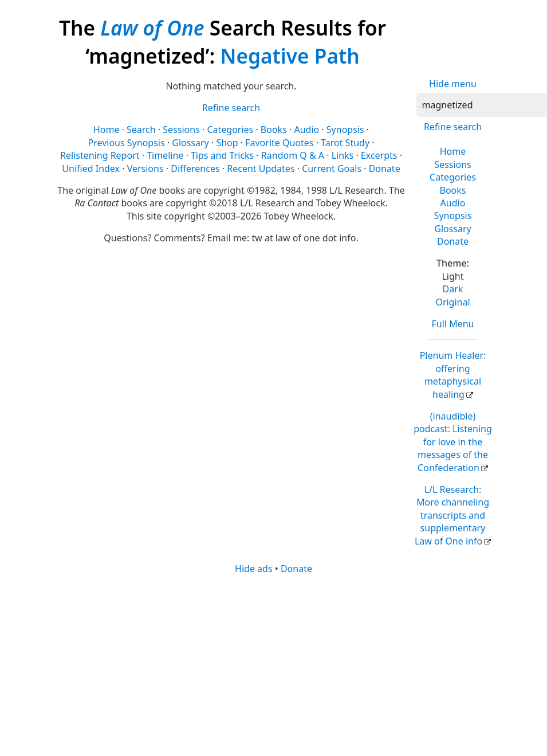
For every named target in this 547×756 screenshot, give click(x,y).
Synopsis (453, 216)
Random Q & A (293, 155)
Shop (227, 143)
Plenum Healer (453, 375)
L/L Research (452, 515)
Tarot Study (345, 143)
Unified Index (91, 169)
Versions (145, 169)
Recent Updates (261, 169)
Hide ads (254, 569)
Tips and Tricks (222, 155)
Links (343, 155)
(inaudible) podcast (453, 442)
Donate (453, 241)
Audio (453, 203)
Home (453, 151)
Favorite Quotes (279, 143)
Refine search (453, 127)
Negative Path (290, 56)
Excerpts (379, 155)
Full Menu (453, 324)
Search (141, 130)
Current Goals (332, 169)
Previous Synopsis (126, 143)
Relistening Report (100, 155)
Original (452, 302)
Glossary (453, 229)
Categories (453, 177)
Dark (453, 289)
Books (453, 190)
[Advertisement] (284, 664)
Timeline (165, 155)
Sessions (453, 164)
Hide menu (453, 84)
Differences (195, 169)
